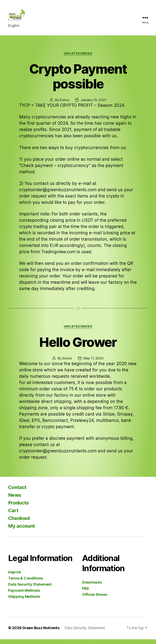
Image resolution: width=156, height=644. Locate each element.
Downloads (92, 587)
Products (18, 507)
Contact (17, 492)
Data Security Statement (30, 589)
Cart (13, 515)
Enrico (64, 105)
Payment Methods (24, 595)
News (15, 500)
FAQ (85, 593)
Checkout (19, 523)
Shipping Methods (24, 601)
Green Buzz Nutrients (41, 633)
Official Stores (95, 599)
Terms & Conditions (25, 583)
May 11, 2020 (94, 363)
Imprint (15, 577)
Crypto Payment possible (78, 81)
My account (21, 531)
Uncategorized (78, 58)
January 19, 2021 (93, 105)
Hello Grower (78, 347)
